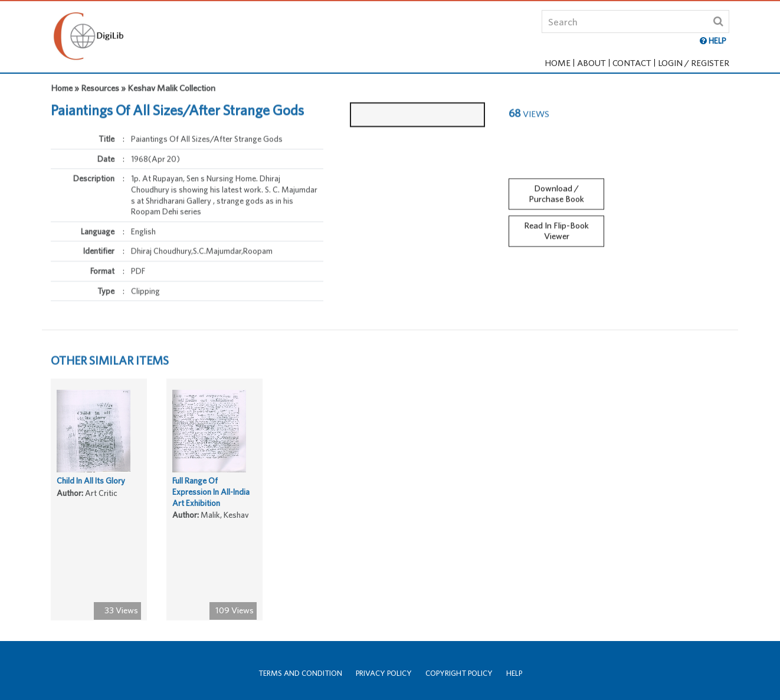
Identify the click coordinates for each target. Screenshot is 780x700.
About (591, 63)
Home (558, 63)
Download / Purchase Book (556, 190)
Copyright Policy (459, 673)
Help (514, 673)
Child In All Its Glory (91, 484)
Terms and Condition (300, 673)
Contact (632, 63)
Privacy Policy (384, 673)
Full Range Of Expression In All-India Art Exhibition (211, 494)
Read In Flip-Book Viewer (556, 228)
